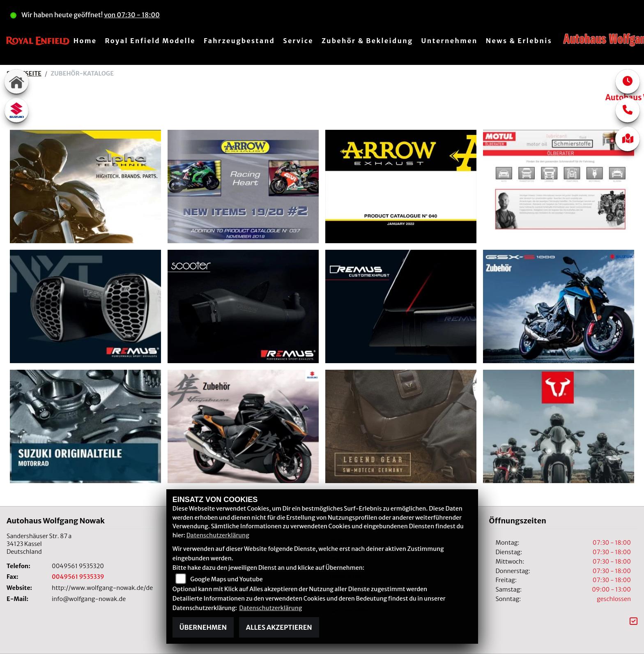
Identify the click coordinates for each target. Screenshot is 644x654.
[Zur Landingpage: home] (16, 81)
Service (298, 41)
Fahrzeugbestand (239, 41)
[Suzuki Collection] (559, 306)
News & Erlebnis (519, 41)
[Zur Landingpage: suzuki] (16, 110)
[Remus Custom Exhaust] (401, 306)
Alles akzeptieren (279, 627)
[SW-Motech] (559, 426)
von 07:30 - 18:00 (132, 15)
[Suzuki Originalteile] (85, 426)
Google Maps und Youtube (226, 579)
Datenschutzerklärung (218, 535)
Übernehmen (203, 627)
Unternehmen (449, 41)
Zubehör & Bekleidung (367, 41)
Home (85, 41)
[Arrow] (243, 186)
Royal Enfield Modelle (150, 41)
